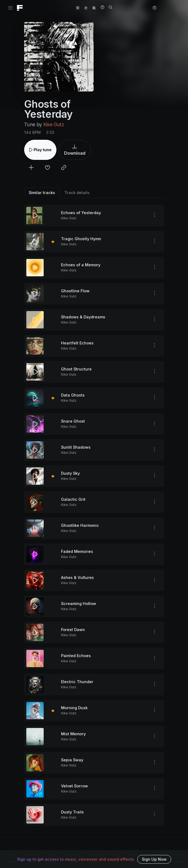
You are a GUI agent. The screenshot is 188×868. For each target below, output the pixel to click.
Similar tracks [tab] (42, 193)
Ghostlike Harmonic (80, 525)
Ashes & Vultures (77, 577)
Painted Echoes (76, 656)
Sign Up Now (154, 859)
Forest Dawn (73, 630)
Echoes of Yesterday (81, 213)
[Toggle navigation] (10, 8)
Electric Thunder (77, 682)
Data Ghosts (73, 395)
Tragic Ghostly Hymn (81, 239)
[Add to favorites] (47, 168)
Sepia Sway (72, 760)
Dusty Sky (70, 473)
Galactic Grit (73, 499)
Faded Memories (77, 551)
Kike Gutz (54, 124)
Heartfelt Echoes (77, 343)
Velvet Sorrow (74, 786)
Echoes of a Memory (81, 265)
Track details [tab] (77, 193)
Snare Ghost (73, 421)
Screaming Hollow (79, 604)
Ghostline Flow (75, 291)
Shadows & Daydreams (83, 317)
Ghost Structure (76, 369)
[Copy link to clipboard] (64, 168)
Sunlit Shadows (76, 447)
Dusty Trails (72, 812)
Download (75, 150)
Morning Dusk (74, 708)
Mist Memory (73, 734)
